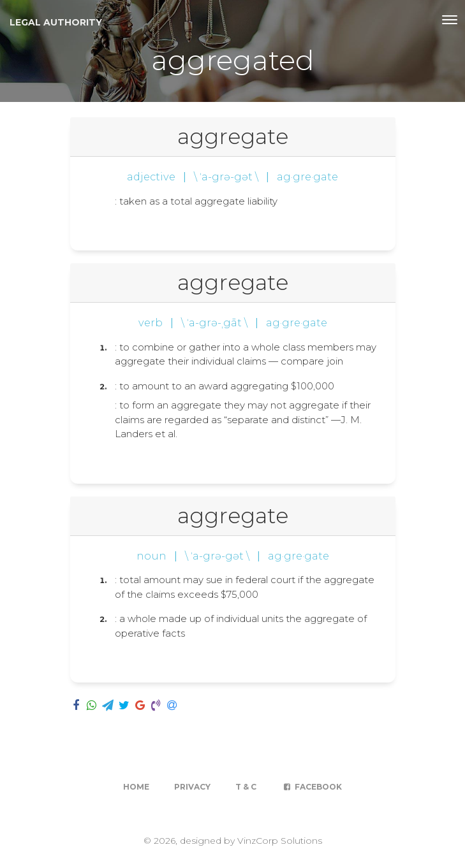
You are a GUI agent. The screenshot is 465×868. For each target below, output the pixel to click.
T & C (246, 787)
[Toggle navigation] (450, 20)
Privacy (192, 787)
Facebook (312, 787)
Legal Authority (56, 22)
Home (136, 787)
